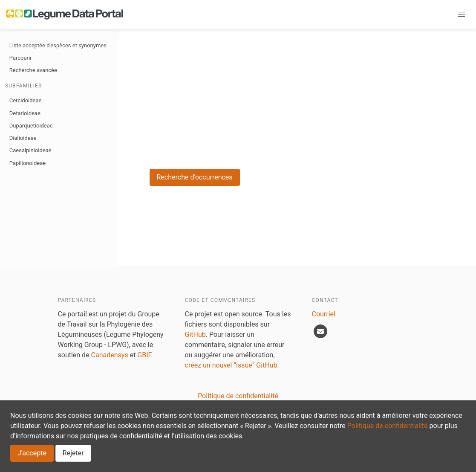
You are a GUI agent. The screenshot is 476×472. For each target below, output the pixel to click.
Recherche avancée (33, 70)
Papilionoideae (27, 163)
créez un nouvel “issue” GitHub (231, 365)
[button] (462, 14)
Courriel (324, 314)
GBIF (144, 355)
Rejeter (73, 453)
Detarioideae (25, 113)
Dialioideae (23, 138)
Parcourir (21, 58)
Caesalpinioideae (30, 150)
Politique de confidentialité (388, 426)
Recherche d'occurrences (195, 177)
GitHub (195, 334)
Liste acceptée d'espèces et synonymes (58, 45)
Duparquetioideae (31, 126)
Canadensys (110, 355)
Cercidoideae (26, 100)
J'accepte (32, 453)
